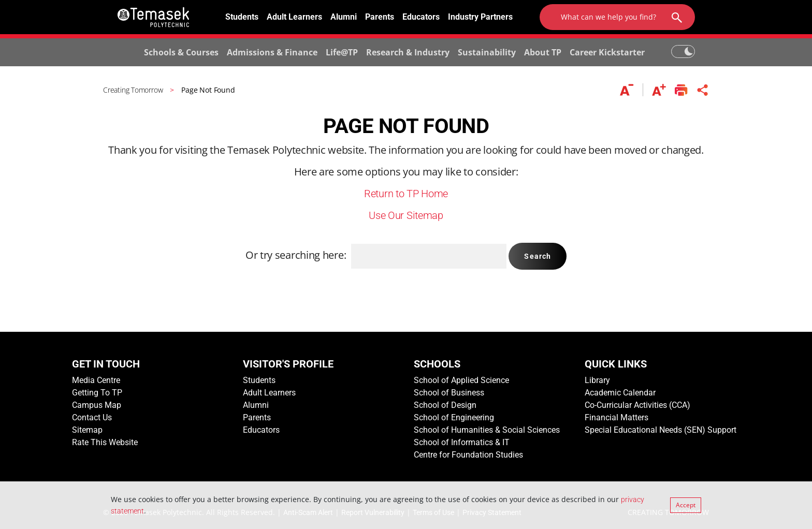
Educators (421, 17)
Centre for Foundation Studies (468, 455)
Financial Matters (617, 417)
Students (242, 17)
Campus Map (97, 405)
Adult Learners (294, 17)
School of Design (445, 405)
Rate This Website (105, 442)
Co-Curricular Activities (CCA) (637, 405)
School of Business (449, 393)
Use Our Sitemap (406, 215)
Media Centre (96, 380)
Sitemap (87, 430)
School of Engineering (454, 417)
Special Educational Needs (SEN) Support (661, 430)
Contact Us (92, 417)
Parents (380, 17)
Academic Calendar (620, 393)
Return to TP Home (406, 194)
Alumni (344, 17)
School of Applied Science (461, 380)
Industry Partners (480, 17)
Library (597, 380)
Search (538, 256)
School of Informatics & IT (462, 442)
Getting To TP (97, 393)
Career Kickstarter (607, 52)
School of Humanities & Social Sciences (487, 430)
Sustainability (487, 52)
